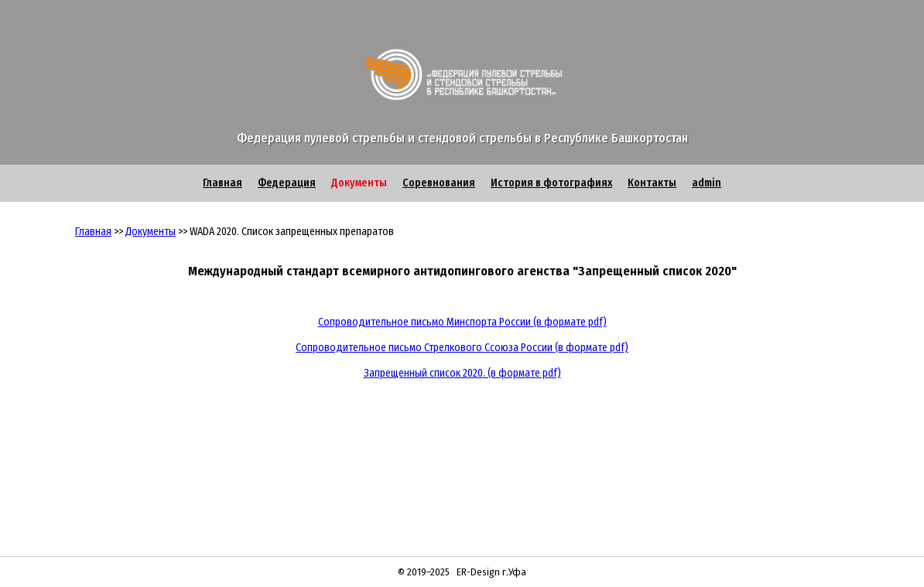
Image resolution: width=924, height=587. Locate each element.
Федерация (287, 183)
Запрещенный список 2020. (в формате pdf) (462, 373)
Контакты (652, 183)
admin (707, 183)
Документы (359, 183)
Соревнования (439, 183)
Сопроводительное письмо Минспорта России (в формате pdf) (462, 322)
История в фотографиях (551, 183)
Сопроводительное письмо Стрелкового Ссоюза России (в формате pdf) (462, 348)
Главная (222, 183)
